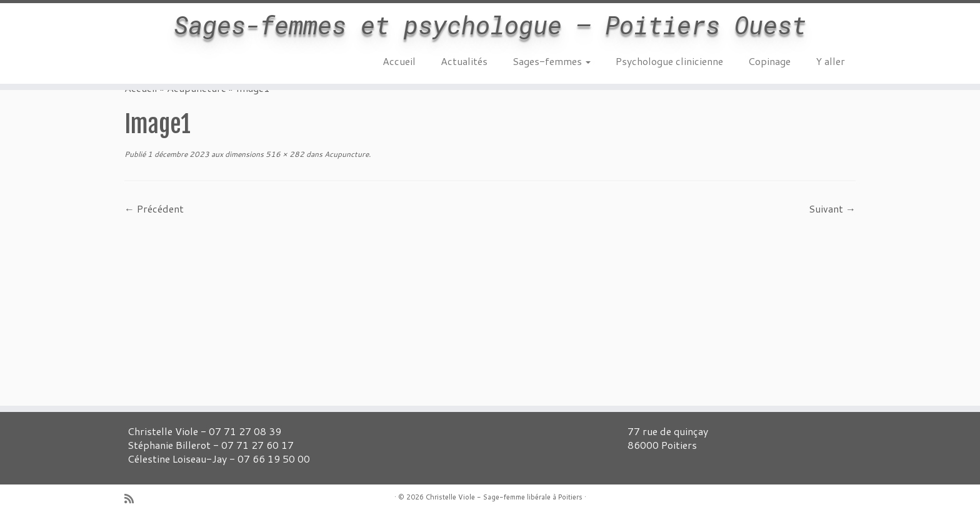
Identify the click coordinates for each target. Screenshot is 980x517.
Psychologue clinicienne (669, 61)
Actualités (464, 61)
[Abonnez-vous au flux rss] (133, 499)
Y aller (830, 61)
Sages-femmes (552, 61)
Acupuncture (346, 154)
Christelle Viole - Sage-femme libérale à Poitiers (504, 497)
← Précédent (154, 208)
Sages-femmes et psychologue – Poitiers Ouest (490, 25)
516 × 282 (284, 154)
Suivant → (832, 208)
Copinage (769, 61)
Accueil (399, 61)
